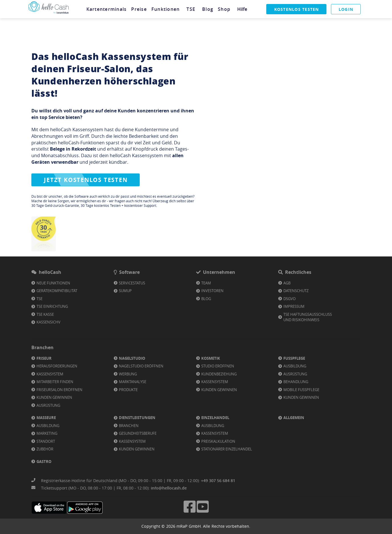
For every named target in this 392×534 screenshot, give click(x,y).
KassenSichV (48, 322)
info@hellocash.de (169, 488)
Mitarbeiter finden (55, 382)
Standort (46, 441)
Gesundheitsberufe (138, 433)
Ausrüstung (48, 405)
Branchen (129, 426)
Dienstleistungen (137, 418)
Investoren (212, 291)
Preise (139, 9)
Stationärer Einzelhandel (227, 449)
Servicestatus (132, 283)
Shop (224, 9)
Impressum (294, 306)
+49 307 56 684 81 (218, 481)
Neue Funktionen (53, 283)
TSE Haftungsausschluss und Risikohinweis (308, 317)
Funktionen (166, 9)
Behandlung (296, 382)
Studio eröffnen (218, 366)
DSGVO (290, 299)
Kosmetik (211, 358)
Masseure (46, 418)
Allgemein (294, 418)
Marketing (47, 433)
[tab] (107, 9)
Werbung (128, 374)
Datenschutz (296, 291)
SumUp (125, 291)
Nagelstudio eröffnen (141, 366)
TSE (191, 9)
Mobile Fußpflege (301, 390)
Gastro (44, 462)
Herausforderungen (57, 366)
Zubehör (45, 449)
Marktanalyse (133, 382)
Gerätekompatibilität (57, 291)
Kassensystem (50, 374)
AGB (287, 283)
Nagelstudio (132, 358)
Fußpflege (294, 358)
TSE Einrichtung (52, 306)
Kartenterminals (107, 9)
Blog (208, 9)
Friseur (44, 358)
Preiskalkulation (218, 441)
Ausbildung (295, 366)
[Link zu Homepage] (48, 14)
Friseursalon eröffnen (59, 390)
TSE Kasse (45, 314)
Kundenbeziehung (219, 374)
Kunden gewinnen (54, 397)
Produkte (128, 390)
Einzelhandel (215, 418)
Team (206, 283)
